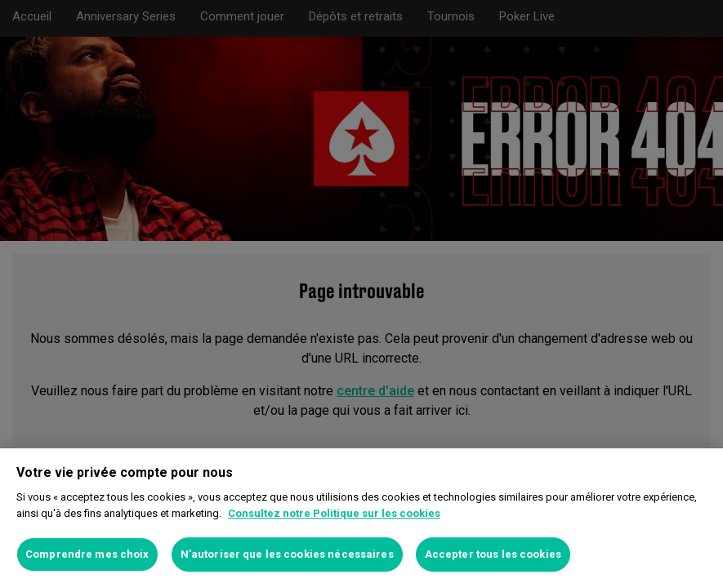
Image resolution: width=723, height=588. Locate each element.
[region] (361, 518)
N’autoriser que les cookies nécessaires (287, 554)
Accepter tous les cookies (493, 554)
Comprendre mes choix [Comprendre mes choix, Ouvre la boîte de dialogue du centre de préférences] (87, 554)
